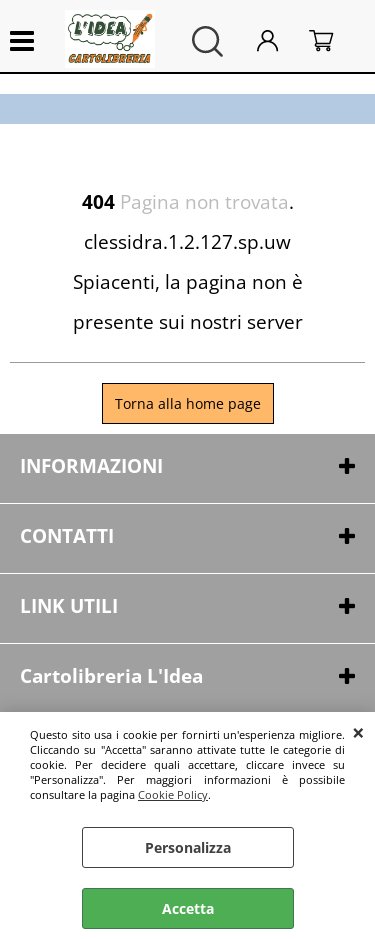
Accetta (188, 908)
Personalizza (188, 847)
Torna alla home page (188, 403)
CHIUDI (358, 732)
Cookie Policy (173, 794)
